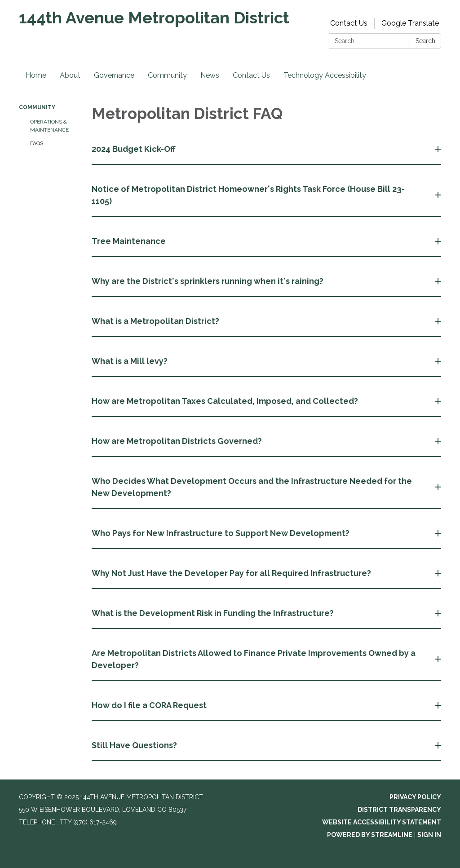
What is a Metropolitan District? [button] (156, 321)
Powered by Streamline (370, 835)
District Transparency (399, 810)
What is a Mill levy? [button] (130, 361)
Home (36, 75)
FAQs (37, 143)
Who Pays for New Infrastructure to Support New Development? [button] (221, 533)
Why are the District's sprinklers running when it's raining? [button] (208, 281)
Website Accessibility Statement (382, 822)
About (70, 75)
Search (425, 41)
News (210, 75)
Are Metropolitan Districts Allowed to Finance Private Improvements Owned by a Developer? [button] (254, 659)
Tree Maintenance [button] (130, 241)
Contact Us (349, 23)
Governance (114, 75)
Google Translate (410, 23)
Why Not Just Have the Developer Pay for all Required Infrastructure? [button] (232, 573)
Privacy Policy (415, 797)
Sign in (429, 835)
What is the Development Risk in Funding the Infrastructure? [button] (214, 613)
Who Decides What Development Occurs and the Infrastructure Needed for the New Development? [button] (252, 487)
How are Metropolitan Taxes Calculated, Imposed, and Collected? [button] (226, 401)
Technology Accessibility (325, 75)
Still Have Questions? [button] (135, 745)
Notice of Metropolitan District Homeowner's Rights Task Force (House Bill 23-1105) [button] (248, 195)
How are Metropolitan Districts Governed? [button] (178, 441)
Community (167, 75)
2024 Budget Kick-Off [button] (135, 149)
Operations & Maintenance (49, 126)
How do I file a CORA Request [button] (150, 705)
